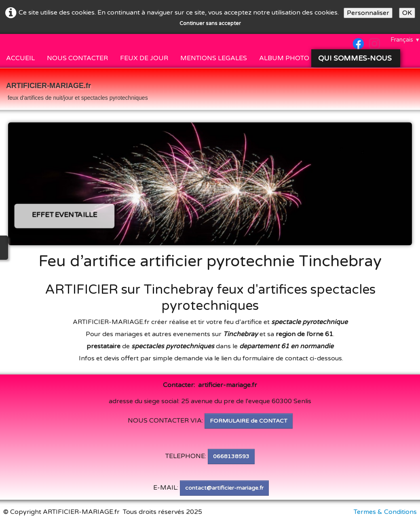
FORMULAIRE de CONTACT (249, 421)
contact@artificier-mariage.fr (224, 488)
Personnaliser (368, 13)
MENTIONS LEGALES (214, 58)
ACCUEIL (20, 58)
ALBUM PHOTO (284, 58)
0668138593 (231, 456)
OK (407, 13)
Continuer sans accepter (210, 23)
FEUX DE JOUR (144, 58)
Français (405, 40)
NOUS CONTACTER (77, 58)
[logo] (77, 90)
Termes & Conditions (385, 512)
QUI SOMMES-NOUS (356, 58)
